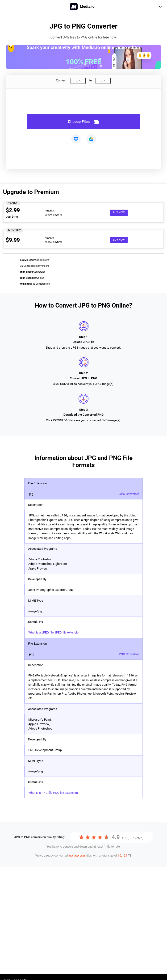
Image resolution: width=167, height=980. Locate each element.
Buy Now (119, 213)
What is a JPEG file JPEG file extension (54, 632)
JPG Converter (129, 494)
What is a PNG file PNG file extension (53, 793)
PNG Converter (129, 654)
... (77, 81)
